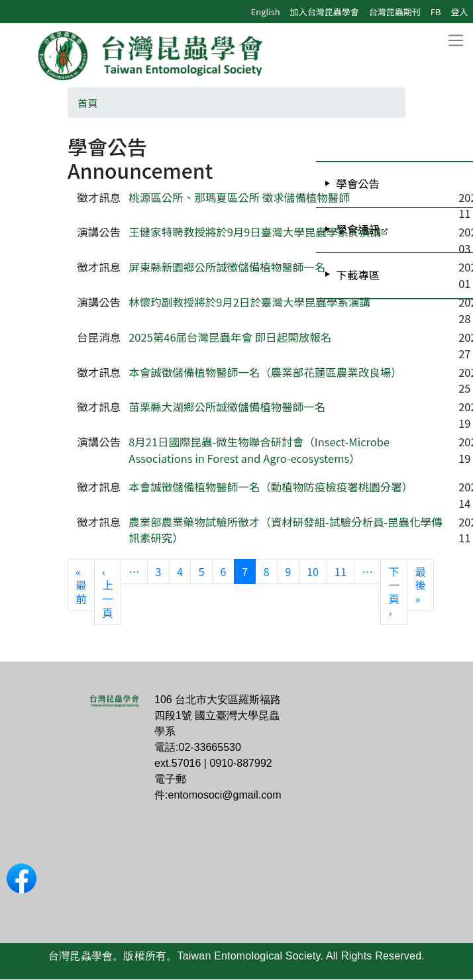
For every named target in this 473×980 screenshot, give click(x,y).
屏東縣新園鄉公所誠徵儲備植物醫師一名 (227, 267)
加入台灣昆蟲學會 (325, 12)
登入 (459, 12)
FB (436, 12)
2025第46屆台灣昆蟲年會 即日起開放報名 (230, 337)
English (266, 12)
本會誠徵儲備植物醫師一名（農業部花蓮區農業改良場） (265, 372)
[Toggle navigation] (455, 41)
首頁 (88, 103)
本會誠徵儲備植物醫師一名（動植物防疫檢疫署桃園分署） (271, 487)
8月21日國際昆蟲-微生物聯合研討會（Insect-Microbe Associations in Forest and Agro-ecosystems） (259, 450)
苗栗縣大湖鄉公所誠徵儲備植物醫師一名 (227, 407)
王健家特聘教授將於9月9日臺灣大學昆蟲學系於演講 (255, 232)
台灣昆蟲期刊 (395, 12)
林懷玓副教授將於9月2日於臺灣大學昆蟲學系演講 (249, 302)
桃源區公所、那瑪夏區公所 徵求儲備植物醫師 (239, 197)
